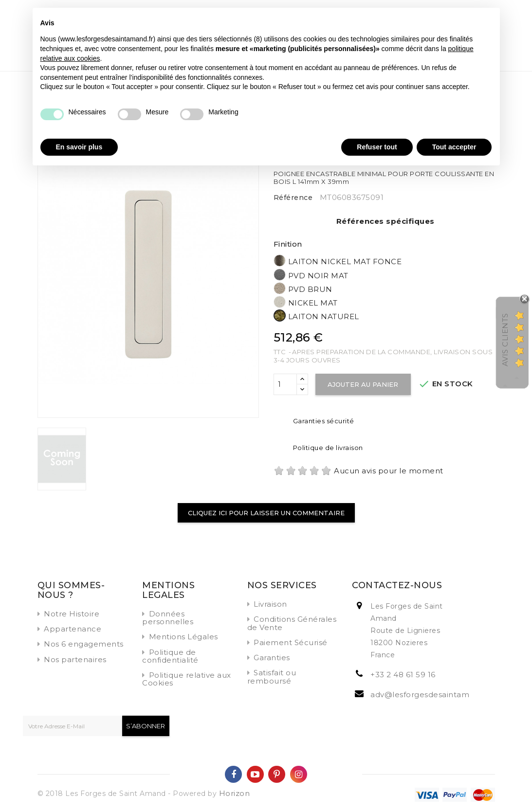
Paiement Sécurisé (291, 642)
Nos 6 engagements (84, 644)
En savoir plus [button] (79, 147)
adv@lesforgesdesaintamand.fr (431, 695)
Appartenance (73, 629)
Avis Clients (505, 340)
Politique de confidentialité (170, 656)
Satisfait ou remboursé (272, 677)
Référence (293, 198)
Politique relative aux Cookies (187, 679)
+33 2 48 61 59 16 (403, 675)
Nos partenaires (75, 659)
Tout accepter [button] (454, 147)
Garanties (272, 658)
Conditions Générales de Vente (292, 623)
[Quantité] (285, 384)
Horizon (235, 793)
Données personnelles (168, 618)
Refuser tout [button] (377, 147)
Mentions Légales (183, 637)
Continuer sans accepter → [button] (448, 20)
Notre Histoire (72, 614)
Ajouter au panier (363, 384)
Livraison (270, 604)
